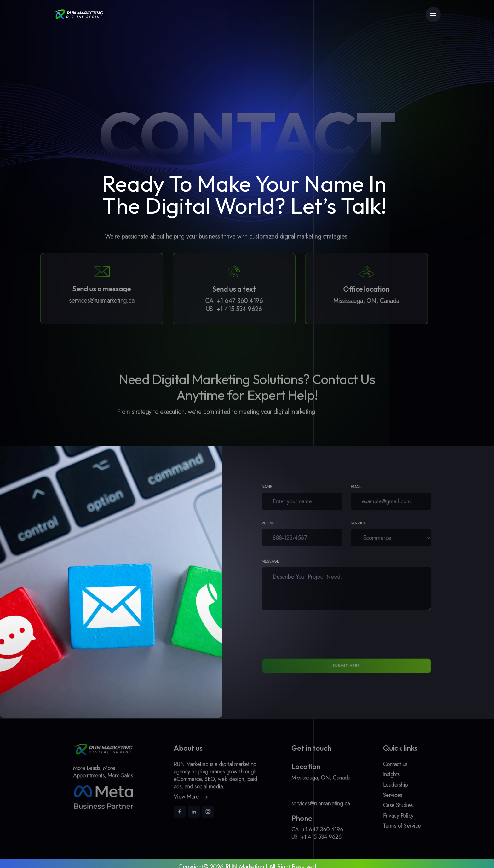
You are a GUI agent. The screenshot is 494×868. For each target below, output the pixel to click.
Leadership (376, 785)
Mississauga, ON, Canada (352, 301)
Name (277, 488)
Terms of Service (382, 821)
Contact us (376, 767)
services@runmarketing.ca (87, 301)
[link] (78, 14)
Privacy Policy (379, 812)
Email (355, 488)
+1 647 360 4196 (225, 301)
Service (357, 524)
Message (280, 564)
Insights (373, 776)
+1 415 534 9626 (225, 309)
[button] (198, 796)
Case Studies (378, 803)
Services (374, 794)
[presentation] (300, 633)
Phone (278, 524)
